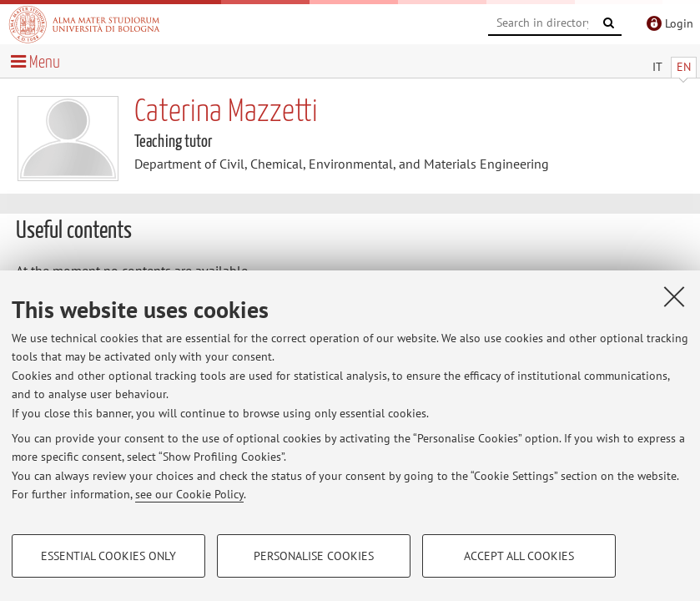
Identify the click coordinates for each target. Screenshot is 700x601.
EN (684, 67)
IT (657, 67)
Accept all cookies (519, 556)
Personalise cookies (314, 556)
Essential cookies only (108, 556)
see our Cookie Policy (189, 494)
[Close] (674, 296)
